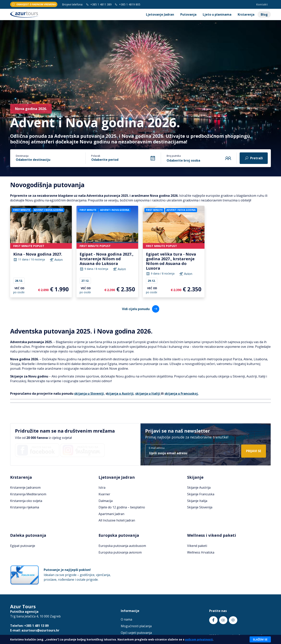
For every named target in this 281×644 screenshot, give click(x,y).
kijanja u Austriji (120, 394)
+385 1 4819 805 (128, 4)
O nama (126, 619)
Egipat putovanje (23, 546)
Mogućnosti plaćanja (136, 626)
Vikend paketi (197, 546)
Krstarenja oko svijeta (26, 501)
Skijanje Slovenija (200, 507)
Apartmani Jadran (111, 514)
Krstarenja (246, 14)
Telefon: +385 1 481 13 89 (29, 626)
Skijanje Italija (197, 501)
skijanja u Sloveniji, (89, 394)
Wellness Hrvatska (201, 552)
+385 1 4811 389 (99, 4)
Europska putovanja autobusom (122, 546)
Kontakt (262, 4)
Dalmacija (106, 501)
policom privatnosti (199, 639)
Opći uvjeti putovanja (136, 633)
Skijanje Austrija (199, 487)
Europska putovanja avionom (120, 552)
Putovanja (188, 14)
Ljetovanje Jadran (160, 14)
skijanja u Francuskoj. (181, 394)
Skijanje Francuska (201, 494)
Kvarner (104, 494)
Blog (264, 14)
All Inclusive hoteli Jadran (117, 520)
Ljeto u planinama (217, 14)
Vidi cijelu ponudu (141, 309)
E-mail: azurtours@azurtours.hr (35, 630)
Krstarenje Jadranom (25, 487)
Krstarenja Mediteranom (28, 494)
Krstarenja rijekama (25, 507)
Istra (102, 487)
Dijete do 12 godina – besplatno (122, 507)
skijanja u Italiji (148, 394)
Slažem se (260, 639)
